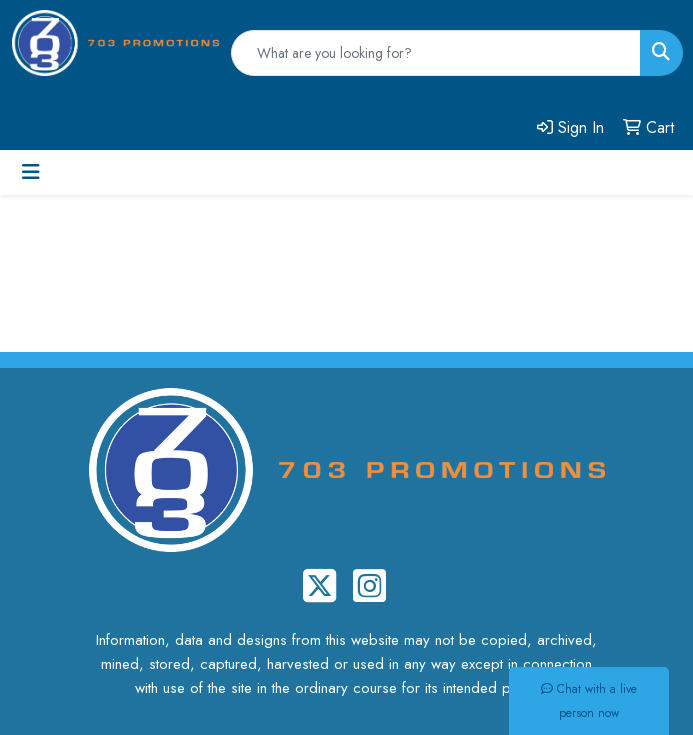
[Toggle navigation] (31, 172)
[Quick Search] (436, 53)
